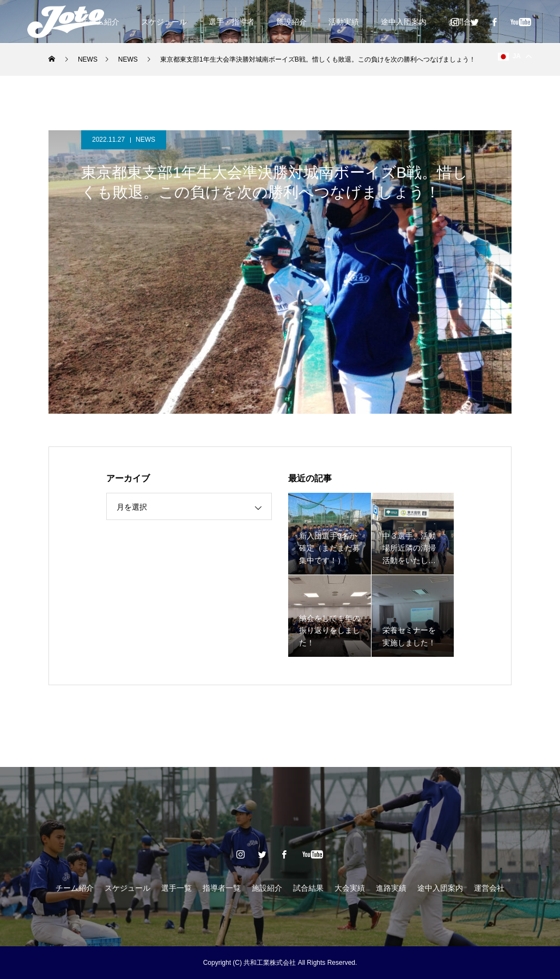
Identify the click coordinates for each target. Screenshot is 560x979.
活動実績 (344, 22)
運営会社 (489, 888)
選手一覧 (176, 888)
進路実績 (391, 888)
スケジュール (164, 22)
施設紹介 (291, 22)
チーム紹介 (75, 888)
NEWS (145, 140)
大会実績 (350, 888)
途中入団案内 (404, 22)
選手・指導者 (232, 22)
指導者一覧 (222, 888)
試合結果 (308, 888)
